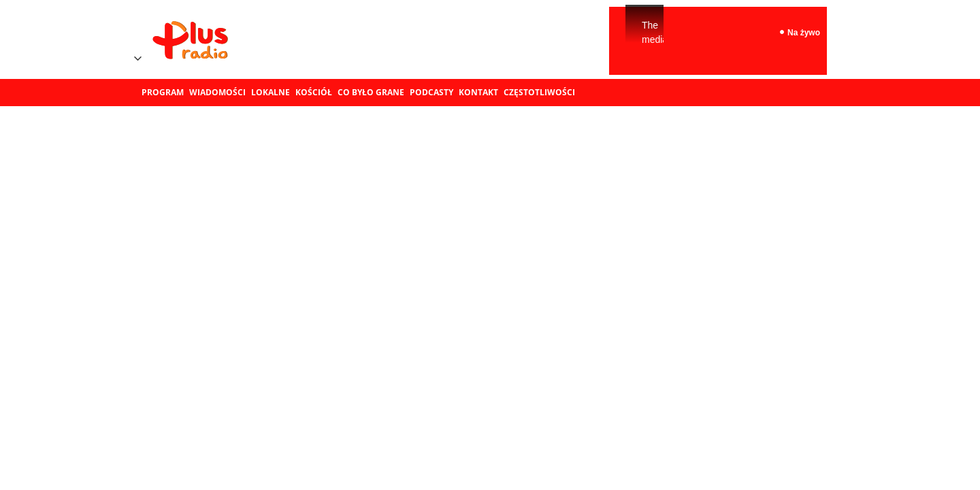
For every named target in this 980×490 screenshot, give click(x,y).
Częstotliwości (539, 92)
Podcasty (431, 92)
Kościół (314, 92)
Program (163, 92)
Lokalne (271, 92)
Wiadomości (217, 92)
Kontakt (478, 92)
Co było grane (371, 92)
